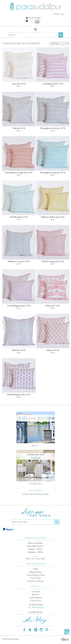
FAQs (36, 569)
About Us (35, 595)
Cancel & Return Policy (36, 575)
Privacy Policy (36, 578)
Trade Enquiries (36, 598)
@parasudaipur (36, 490)
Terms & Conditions (35, 581)
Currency (59, 14)
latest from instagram (35, 494)
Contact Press (35, 601)
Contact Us (36, 592)
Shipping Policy (35, 572)
